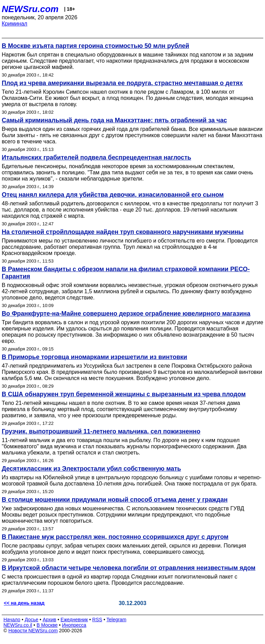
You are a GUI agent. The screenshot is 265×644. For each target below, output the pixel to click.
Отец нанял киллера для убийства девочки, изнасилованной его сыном (113, 195)
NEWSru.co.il (18, 625)
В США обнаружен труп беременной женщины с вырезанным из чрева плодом (124, 394)
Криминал (14, 24)
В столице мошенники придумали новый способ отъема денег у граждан (115, 500)
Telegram (117, 620)
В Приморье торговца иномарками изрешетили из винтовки (94, 357)
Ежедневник (74, 620)
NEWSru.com (30, 9)
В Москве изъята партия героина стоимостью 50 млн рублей (95, 46)
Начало (12, 620)
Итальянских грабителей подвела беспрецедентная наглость (96, 157)
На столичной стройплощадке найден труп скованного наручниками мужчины (123, 232)
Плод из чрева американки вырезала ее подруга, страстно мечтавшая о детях (122, 83)
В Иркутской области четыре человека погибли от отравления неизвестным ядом (129, 568)
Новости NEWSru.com (33, 631)
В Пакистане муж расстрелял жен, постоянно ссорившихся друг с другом (115, 537)
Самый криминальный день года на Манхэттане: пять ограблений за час (114, 120)
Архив (50, 620)
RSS (97, 620)
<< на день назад (24, 603)
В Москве (47, 625)
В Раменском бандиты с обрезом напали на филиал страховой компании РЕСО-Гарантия (126, 273)
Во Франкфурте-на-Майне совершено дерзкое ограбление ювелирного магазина (126, 314)
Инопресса (74, 625)
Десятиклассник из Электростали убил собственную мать (91, 469)
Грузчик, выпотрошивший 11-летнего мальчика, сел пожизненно (101, 431)
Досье (31, 620)
